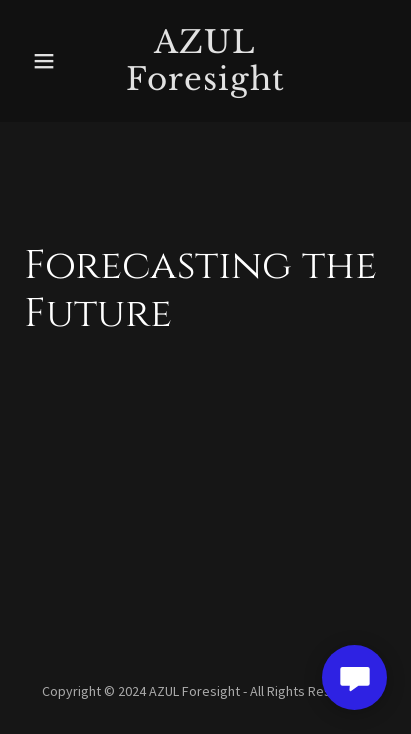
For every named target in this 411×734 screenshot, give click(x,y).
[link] (205, 84)
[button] (51, 61)
